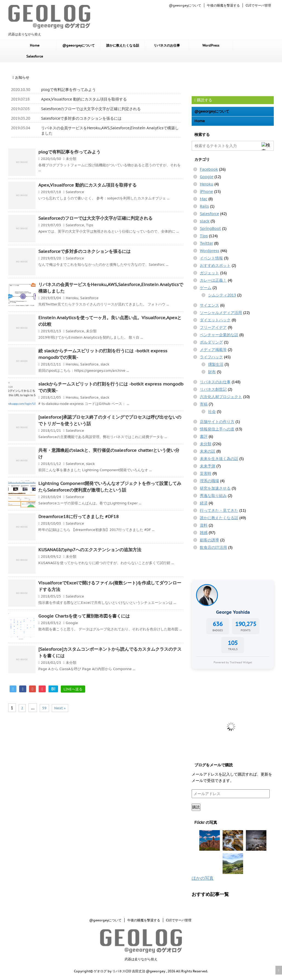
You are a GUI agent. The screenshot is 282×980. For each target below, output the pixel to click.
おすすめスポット (215, 265)
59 (44, 708)
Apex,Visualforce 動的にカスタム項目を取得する (84, 99)
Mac (204, 199)
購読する (203, 100)
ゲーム (206, 288)
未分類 (71, 159)
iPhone (206, 192)
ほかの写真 (203, 878)
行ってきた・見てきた (219, 510)
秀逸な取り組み (213, 496)
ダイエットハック (215, 320)
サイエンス (209, 305)
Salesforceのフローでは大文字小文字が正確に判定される (91, 109)
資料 (204, 525)
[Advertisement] (235, 79)
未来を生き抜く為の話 (219, 459)
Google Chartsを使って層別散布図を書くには (84, 616)
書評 (204, 436)
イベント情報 (211, 258)
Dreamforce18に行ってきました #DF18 (79, 516)
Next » (60, 708)
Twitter (206, 243)
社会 (212, 412)
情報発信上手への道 (217, 429)
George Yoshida (233, 612)
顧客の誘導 (209, 540)
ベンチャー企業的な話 (219, 335)
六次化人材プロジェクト (221, 397)
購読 (196, 807)
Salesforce (35, 56)
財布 (212, 372)
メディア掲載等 (213, 350)
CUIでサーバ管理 (258, 5)
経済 (204, 503)
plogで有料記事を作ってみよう (68, 90)
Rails (204, 206)
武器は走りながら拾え (141, 959)
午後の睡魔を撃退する (223, 5)
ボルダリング (211, 342)
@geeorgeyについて (185, 5)
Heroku (72, 298)
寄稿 (204, 404)
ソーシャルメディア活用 (221, 313)
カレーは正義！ (213, 280)
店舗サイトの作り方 (217, 422)
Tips (90, 225)
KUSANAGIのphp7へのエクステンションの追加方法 (90, 550)
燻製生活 (216, 364)
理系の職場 (209, 481)
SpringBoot (210, 228)
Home (35, 45)
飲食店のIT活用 (213, 547)
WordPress (211, 45)
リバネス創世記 (213, 389)
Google (72, 623)
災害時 (206, 473)
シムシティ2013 (222, 295)
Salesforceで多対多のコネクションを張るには (81, 118)
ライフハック (211, 357)
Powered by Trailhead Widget (233, 662)
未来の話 (208, 451)
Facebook (209, 169)
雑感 (204, 533)
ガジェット (209, 273)
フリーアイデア (213, 327)
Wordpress (210, 251)
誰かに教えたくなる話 (123, 45)
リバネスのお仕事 (167, 45)
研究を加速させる (215, 488)
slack (105, 364)
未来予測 (208, 466)
